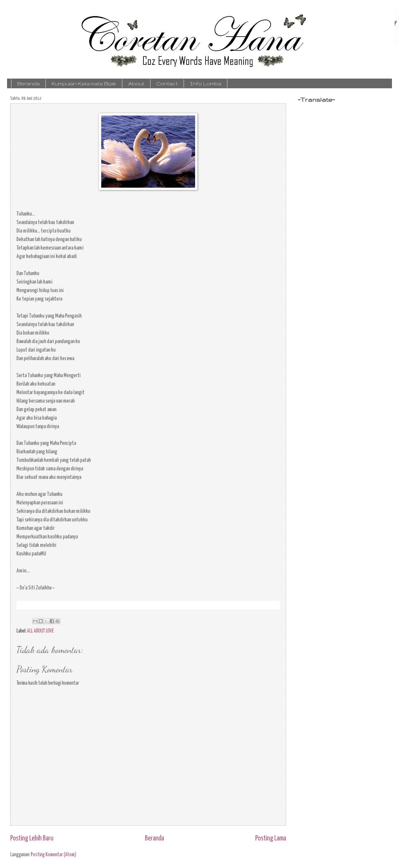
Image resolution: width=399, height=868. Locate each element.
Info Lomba (206, 83)
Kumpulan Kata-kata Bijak (84, 83)
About (136, 83)
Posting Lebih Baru (32, 838)
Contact (167, 83)
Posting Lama (271, 838)
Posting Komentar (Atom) (54, 855)
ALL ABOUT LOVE (40, 631)
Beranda (28, 83)
